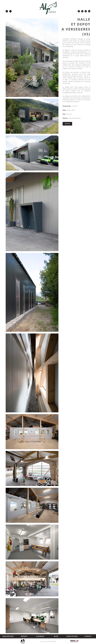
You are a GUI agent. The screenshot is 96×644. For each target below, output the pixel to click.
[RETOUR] (67, 124)
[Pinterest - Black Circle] (82, 11)
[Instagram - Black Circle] (86, 11)
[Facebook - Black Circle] (79, 11)
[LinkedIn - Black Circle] (89, 11)
